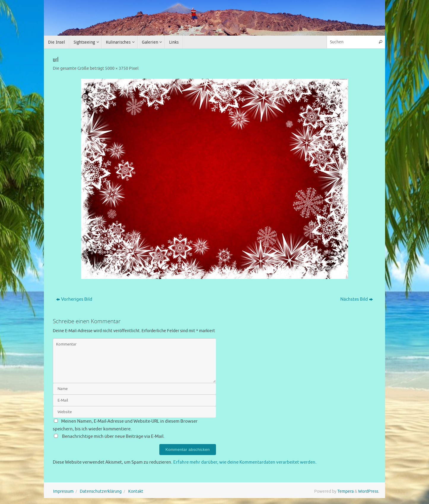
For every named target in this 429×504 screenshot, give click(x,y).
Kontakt (136, 491)
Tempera (345, 491)
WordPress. (369, 491)
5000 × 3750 (117, 68)
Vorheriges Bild (74, 299)
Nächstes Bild (357, 299)
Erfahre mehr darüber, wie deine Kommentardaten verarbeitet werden (244, 462)
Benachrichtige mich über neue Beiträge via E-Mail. (113, 436)
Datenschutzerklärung (101, 491)
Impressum (63, 491)
